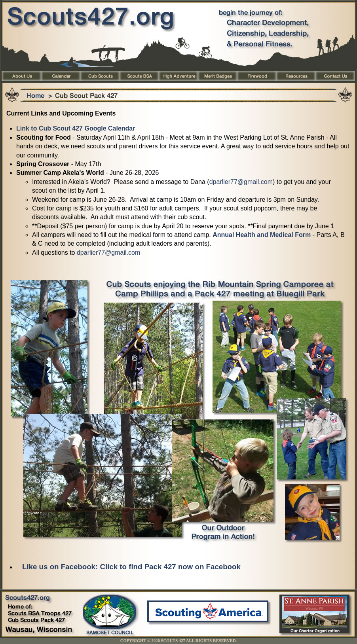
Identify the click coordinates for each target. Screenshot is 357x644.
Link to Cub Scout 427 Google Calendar (76, 128)
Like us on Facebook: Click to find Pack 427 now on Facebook (131, 567)
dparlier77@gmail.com (241, 182)
